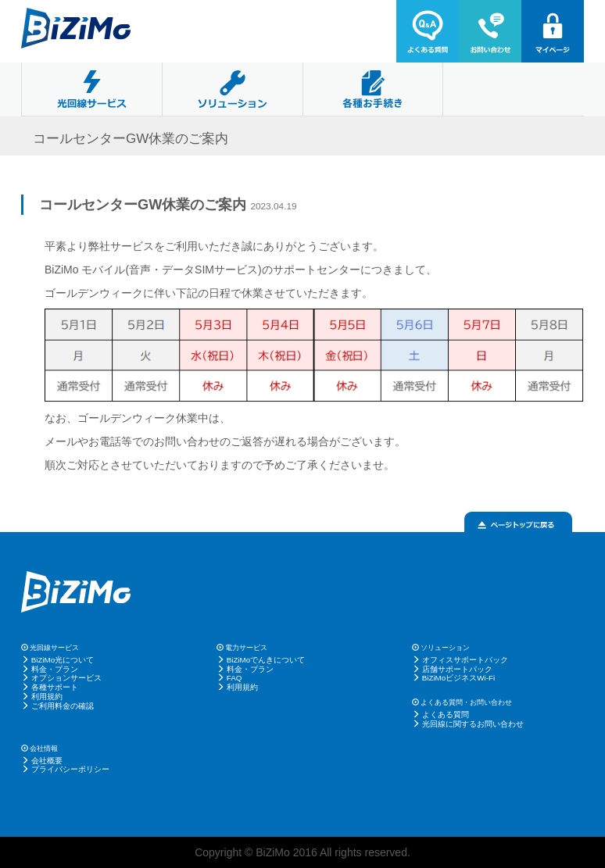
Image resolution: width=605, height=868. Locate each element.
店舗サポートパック (457, 669)
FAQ (234, 678)
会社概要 (47, 761)
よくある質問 (446, 714)
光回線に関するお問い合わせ (473, 724)
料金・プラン (55, 669)
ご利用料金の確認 (63, 706)
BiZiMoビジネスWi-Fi (458, 678)
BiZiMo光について (63, 660)
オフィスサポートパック (465, 660)
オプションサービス (66, 678)
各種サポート (55, 687)
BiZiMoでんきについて (266, 660)
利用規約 (47, 697)
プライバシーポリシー (70, 769)
